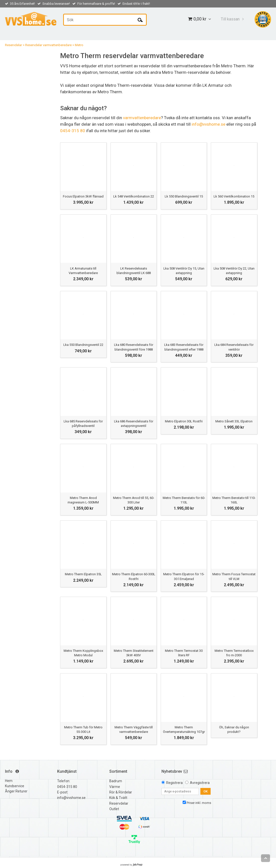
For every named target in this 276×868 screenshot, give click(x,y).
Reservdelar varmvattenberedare (48, 45)
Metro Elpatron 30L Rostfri (184, 421)
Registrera (174, 783)
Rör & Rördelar (121, 792)
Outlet (114, 809)
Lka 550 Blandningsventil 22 (83, 345)
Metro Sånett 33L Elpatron (234, 421)
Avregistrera (200, 783)
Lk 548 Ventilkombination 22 (134, 196)
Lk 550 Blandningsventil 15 (184, 196)
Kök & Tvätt (118, 798)
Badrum (116, 781)
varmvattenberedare (142, 118)
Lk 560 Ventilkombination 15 (234, 196)
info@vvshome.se (208, 124)
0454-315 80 (73, 131)
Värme (115, 787)
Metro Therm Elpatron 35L (83, 574)
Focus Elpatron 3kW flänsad (83, 196)
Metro (79, 45)
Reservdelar (13, 45)
